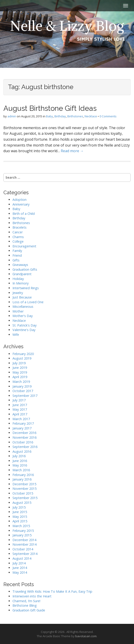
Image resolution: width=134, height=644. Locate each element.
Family (17, 251)
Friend (17, 255)
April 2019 (20, 377)
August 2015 (22, 503)
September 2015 (25, 498)
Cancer (18, 232)
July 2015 (19, 507)
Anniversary (21, 204)
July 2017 (19, 400)
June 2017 (20, 405)
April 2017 (20, 414)
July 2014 (19, 563)
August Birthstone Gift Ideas (50, 108)
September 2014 (25, 554)
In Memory (21, 283)
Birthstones (75, 116)
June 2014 (20, 568)
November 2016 (24, 437)
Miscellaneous (23, 307)
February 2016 (23, 475)
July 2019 (19, 363)
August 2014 (22, 558)
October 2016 (23, 442)
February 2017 (23, 423)
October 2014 (23, 549)
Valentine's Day (24, 330)
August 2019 (22, 358)
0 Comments (108, 116)
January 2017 (22, 428)
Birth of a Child (24, 214)
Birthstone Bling (25, 605)
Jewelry (18, 293)
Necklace (91, 116)
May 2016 (20, 465)
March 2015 (21, 526)
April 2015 (20, 521)
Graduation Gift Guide (29, 610)
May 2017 (20, 409)
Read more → (72, 151)
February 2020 (23, 354)
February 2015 (23, 531)
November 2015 (24, 489)
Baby (50, 116)
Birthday (60, 116)
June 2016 (20, 461)
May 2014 (20, 572)
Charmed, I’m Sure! (26, 601)
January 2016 (22, 479)
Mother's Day (23, 316)
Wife (16, 335)
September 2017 (25, 396)
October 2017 (23, 391)
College (18, 241)
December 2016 (24, 433)
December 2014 (24, 540)
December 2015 (24, 484)
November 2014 (24, 544)
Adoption (19, 200)
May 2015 (20, 517)
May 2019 (20, 372)
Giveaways (20, 265)
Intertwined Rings (26, 288)
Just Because (22, 297)
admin (12, 116)
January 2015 (22, 535)
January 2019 (22, 386)
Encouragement (24, 246)
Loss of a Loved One (28, 302)
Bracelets (19, 227)
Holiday (18, 279)
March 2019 (21, 382)
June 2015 (20, 512)
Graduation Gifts (25, 269)
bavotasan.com (86, 636)
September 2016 (25, 447)
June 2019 (20, 368)
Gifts (16, 260)
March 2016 (21, 470)
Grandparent (22, 274)
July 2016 (19, 456)
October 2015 (23, 493)
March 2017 (21, 419)
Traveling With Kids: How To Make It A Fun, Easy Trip (52, 591)
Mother (18, 311)
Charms (18, 237)
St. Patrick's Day (24, 325)
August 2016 (22, 451)
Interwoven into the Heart (32, 596)
